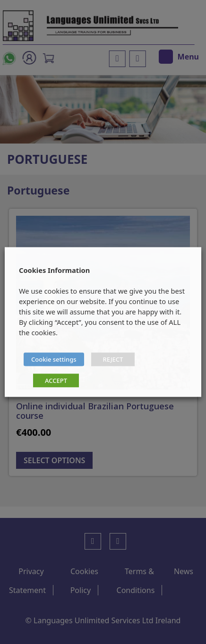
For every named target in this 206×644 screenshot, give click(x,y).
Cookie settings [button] (54, 359)
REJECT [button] (113, 359)
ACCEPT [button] (56, 381)
